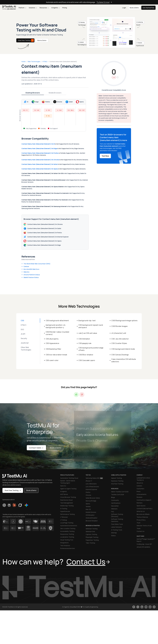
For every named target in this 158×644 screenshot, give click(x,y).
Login (124, 8)
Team (139, 528)
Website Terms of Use (144, 526)
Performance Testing (67, 514)
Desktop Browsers (33, 93)
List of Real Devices (92, 487)
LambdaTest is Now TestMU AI (143, 479)
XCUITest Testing (117, 484)
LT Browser (64, 517)
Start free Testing (26, 40)
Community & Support (144, 500)
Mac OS (88, 509)
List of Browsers (91, 484)
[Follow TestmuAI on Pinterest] (154, 607)
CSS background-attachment (57, 321)
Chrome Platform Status (32, 275)
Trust (138, 523)
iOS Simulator (90, 515)
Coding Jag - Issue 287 (144, 544)
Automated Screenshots (69, 526)
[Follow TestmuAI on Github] (150, 607)
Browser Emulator (92, 521)
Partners (140, 503)
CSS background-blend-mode (123, 349)
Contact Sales (36, 448)
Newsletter (115, 506)
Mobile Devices (91, 512)
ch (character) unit (119, 333)
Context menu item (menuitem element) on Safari (40, 164)
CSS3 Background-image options (124, 321)
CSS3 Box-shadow (86, 355)
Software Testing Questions (117, 520)
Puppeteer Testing (92, 540)
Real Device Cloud (66, 500)
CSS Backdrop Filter (53, 349)
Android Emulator (92, 518)
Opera (88, 504)
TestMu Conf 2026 (118, 495)
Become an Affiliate (143, 514)
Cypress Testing (91, 534)
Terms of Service (142, 517)
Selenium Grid (90, 531)
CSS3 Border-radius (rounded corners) (57, 333)
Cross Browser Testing (68, 497)
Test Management (67, 503)
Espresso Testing (117, 481)
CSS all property (52, 339)
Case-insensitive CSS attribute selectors (124, 360)
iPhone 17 (89, 481)
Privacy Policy (141, 520)
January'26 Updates (143, 547)
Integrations (64, 543)
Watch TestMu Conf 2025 (120, 492)
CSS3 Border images (119, 326)
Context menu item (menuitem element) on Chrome (40, 160)
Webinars (114, 509)
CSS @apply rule (85, 343)
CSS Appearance (52, 343)
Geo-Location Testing (68, 528)
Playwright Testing (92, 537)
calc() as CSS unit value (88, 333)
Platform (22, 8)
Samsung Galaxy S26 (94, 478)
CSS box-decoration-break (56, 355)
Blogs (113, 497)
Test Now (105, 156)
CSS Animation (84, 339)
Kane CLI (63, 486)
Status (113, 536)
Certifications (116, 503)
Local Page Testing (67, 523)
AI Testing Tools (117, 530)
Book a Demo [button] (134, 8)
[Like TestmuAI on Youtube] (146, 607)
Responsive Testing (67, 534)
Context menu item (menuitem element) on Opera (40, 169)
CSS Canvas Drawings (120, 355)
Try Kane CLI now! (104, 2)
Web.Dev (26, 272)
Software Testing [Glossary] (117, 515)
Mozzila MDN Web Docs (31, 269)
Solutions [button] (33, 8)
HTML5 (45, 62)
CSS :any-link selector (120, 339)
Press (139, 491)
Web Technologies (34, 62)
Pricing (65, 8)
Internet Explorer (91, 489)
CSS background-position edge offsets (91, 349)
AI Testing (64, 509)
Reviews (139, 497)
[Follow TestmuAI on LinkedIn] (142, 607)
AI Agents (55, 8)
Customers (140, 489)
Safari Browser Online (93, 498)
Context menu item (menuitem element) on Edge (39, 148)
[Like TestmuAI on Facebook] (134, 607)
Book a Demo (42, 40)
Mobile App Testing (67, 506)
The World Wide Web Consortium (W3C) (37, 264)
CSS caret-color (52, 360)
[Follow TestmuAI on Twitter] (138, 607)
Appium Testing (117, 478)
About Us (140, 483)
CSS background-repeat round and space (91, 326)
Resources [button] (44, 8)
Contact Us (140, 531)
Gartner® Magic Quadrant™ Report (146, 540)
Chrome (88, 495)
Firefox (88, 492)
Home (24, 62)
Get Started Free (148, 8)
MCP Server (64, 494)
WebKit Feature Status (31, 277)
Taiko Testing (90, 543)
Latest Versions (116, 527)
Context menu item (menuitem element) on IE (38, 144)
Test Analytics (65, 546)
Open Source (141, 506)
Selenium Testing (92, 529)
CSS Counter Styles (119, 343)
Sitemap (114, 533)
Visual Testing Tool (67, 540)
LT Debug (64, 520)
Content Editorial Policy (144, 509)
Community (115, 500)
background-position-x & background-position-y (56, 326)
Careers (139, 486)
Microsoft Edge (91, 501)
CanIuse (26, 266)
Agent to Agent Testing (68, 489)
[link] (9, 8)
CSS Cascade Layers (87, 360)
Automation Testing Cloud (69, 478)
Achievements (142, 494)
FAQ (112, 512)
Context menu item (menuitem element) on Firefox (40, 153)
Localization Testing (67, 537)
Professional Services (68, 548)
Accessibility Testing (67, 531)
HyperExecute (65, 511)
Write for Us (141, 511)
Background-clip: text (87, 321)
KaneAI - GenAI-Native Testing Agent (68, 482)
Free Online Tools (117, 524)
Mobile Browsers (55, 93)
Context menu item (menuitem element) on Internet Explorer (46, 237)
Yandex (88, 506)
